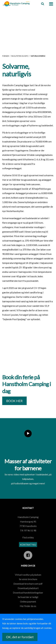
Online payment (28, 601)
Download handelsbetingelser (28, 593)
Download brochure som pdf (28, 584)
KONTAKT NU (28, 545)
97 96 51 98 (30, 530)
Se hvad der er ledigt (28, 597)
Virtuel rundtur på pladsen (28, 575)
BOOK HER (14, 401)
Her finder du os (28, 606)
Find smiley (28, 537)
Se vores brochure (28, 579)
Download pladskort (28, 588)
